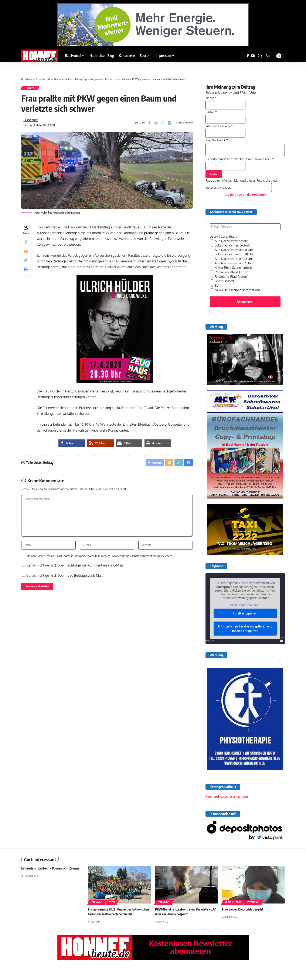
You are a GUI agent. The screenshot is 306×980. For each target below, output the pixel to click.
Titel (112, 917)
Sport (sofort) (223, 292)
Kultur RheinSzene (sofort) (233, 279)
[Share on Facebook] (150, 125)
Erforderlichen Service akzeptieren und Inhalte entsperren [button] (245, 640)
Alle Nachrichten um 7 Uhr (232, 275)
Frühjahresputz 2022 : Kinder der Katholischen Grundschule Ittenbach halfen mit (118, 929)
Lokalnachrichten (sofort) (232, 258)
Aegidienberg (233, 917)
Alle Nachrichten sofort (230, 254)
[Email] (156, 125)
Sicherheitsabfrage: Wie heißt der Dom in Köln (242, 166)
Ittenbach (32, 89)
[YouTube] (253, 56)
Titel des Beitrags (220, 128)
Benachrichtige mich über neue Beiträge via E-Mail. (65, 584)
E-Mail (212, 112)
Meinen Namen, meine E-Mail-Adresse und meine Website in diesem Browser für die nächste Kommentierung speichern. (100, 564)
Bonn (217, 296)
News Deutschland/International (238, 301)
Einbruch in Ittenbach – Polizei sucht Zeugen (52, 883)
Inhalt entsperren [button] (245, 625)
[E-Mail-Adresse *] (245, 240)
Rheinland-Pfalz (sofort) (231, 288)
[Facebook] (248, 56)
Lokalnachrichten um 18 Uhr (234, 267)
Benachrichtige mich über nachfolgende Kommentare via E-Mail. (75, 574)
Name (211, 95)
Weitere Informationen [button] (245, 616)
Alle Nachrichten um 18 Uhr (233, 262)
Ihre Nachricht (217, 144)
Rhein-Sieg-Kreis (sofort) (231, 284)
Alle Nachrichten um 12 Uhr (233, 271)
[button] (260, 56)
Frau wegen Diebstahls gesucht (244, 924)
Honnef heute (32, 122)
